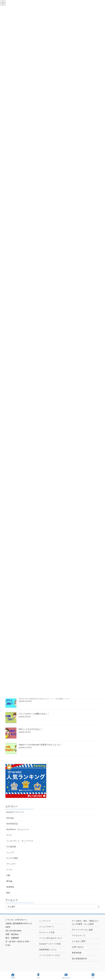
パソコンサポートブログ (50, 955)
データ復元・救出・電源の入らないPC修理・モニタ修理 (85, 922)
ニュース (10, 852)
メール (9, 870)
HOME (13, 976)
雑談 (8, 893)
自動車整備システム (48, 950)
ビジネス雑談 (12, 858)
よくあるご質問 (79, 941)
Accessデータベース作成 (50, 944)
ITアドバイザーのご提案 (82, 930)
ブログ (38, 976)
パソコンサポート (47, 927)
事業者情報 (77, 953)
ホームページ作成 (47, 932)
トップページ (45, 921)
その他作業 (11, 847)
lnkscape (10, 818)
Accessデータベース (15, 812)
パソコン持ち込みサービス (51, 938)
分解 (8, 875)
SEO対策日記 (12, 824)
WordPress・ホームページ (18, 829)
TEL (93, 976)
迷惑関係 (10, 887)
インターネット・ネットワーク (20, 841)
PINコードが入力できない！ (31, 729)
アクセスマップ (79, 935)
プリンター (11, 864)
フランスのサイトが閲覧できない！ (34, 714)
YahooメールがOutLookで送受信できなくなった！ (40, 745)
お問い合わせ (78, 947)
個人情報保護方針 (80, 959)
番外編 (9, 881)
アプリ (9, 835)
